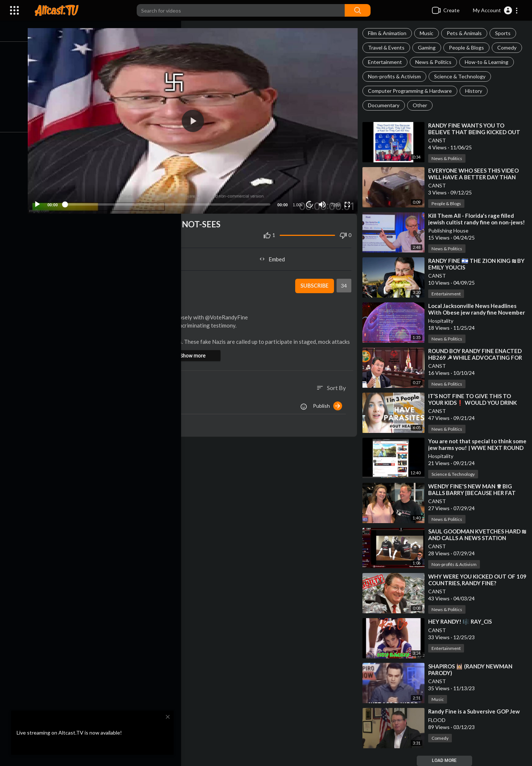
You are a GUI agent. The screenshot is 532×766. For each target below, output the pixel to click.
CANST (439, 140)
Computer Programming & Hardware (412, 91)
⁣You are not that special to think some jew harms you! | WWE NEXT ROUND (475, 448)
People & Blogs (469, 48)
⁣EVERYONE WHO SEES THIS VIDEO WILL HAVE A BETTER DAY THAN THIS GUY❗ (476, 177)
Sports (505, 33)
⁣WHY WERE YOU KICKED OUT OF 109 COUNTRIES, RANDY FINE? (474, 580)
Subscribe (316, 283)
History (476, 91)
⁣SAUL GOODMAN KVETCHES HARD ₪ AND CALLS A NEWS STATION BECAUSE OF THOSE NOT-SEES (477, 538)
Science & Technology (462, 76)
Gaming (429, 48)
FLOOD (439, 720)
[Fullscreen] (349, 201)
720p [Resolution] (337, 201)
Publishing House (451, 231)
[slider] (172, 201)
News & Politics (436, 62)
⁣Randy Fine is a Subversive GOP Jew (476, 711)
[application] (197, 119)
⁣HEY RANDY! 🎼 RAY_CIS (462, 621)
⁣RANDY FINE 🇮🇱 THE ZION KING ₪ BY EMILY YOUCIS (475, 264)
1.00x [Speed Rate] (299, 201)
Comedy (509, 48)
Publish (330, 403)
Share (119, 256)
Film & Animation (389, 33)
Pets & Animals (466, 33)
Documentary (386, 105)
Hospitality (443, 321)
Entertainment (387, 62)
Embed (275, 256)
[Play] (45, 201)
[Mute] (324, 201)
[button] (496, 10)
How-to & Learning (489, 62)
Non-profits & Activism (397, 76)
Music (429, 33)
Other (422, 105)
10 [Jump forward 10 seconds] (311, 201)
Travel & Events (388, 48)
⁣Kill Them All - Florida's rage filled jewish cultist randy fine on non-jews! (473, 222)
